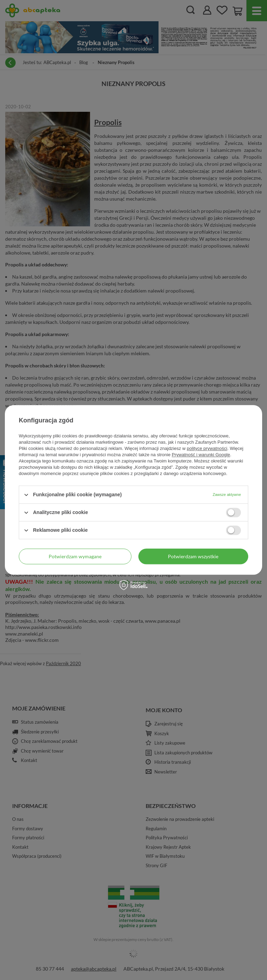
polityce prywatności (207, 448)
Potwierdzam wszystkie (193, 556)
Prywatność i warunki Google (201, 455)
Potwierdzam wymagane (75, 556)
